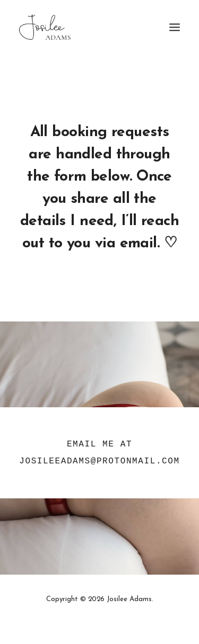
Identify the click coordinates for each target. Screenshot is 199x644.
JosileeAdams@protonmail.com (99, 461)
